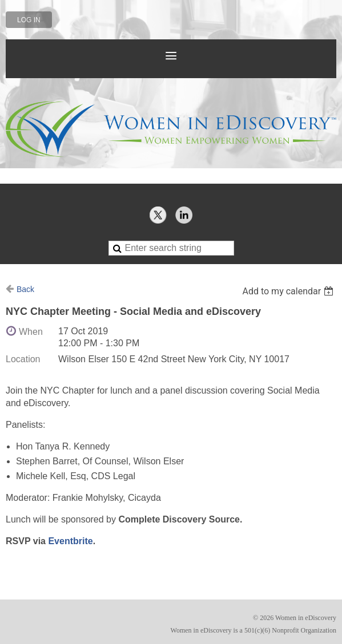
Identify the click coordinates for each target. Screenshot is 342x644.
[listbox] (289, 291)
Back (25, 289)
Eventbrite (70, 541)
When (31, 332)
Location (23, 359)
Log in (29, 20)
